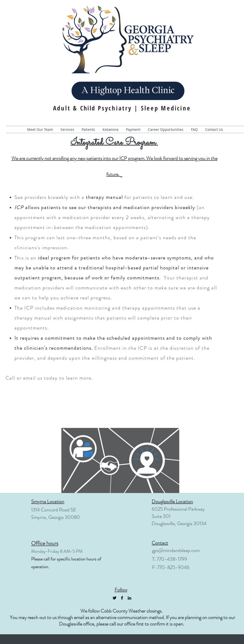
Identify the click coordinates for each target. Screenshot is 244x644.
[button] (88, 129)
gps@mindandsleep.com (176, 550)
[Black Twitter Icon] (115, 598)
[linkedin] (129, 598)
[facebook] (122, 598)
